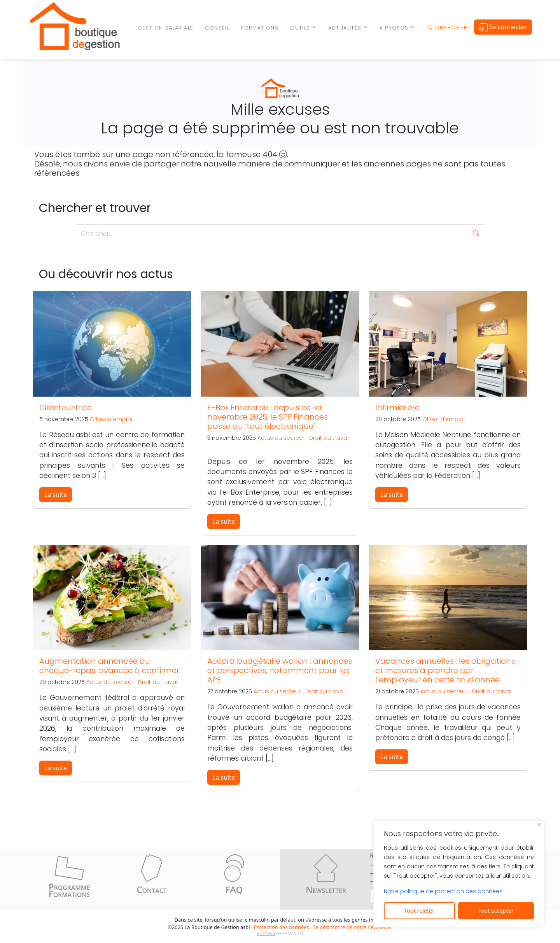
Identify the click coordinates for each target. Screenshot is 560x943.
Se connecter (503, 27)
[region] (459, 874)
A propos (394, 28)
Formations (260, 28)
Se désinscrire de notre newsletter (353, 927)
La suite (56, 495)
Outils (300, 28)
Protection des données (282, 927)
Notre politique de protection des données (443, 891)
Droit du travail (329, 438)
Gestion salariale (166, 28)
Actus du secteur (281, 438)
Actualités (345, 28)
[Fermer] (539, 825)
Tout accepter (496, 911)
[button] (476, 233)
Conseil (217, 28)
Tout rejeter (419, 911)
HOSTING (266, 933)
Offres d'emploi (111, 419)
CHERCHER (447, 27)
